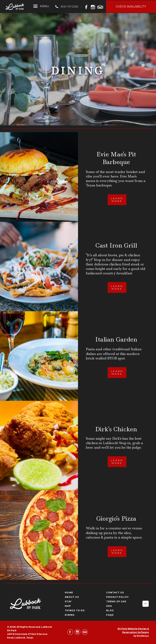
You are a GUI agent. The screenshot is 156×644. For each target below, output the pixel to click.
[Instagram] (94, 6)
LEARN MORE (117, 200)
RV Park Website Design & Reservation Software (133, 630)
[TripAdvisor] (100, 6)
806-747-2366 (69, 7)
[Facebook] (87, 6)
